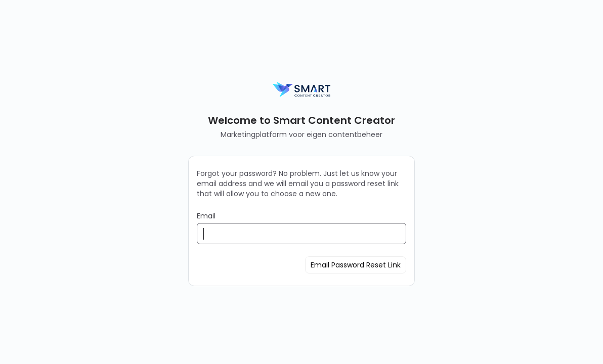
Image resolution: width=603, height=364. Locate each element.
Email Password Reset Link (356, 265)
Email (206, 216)
